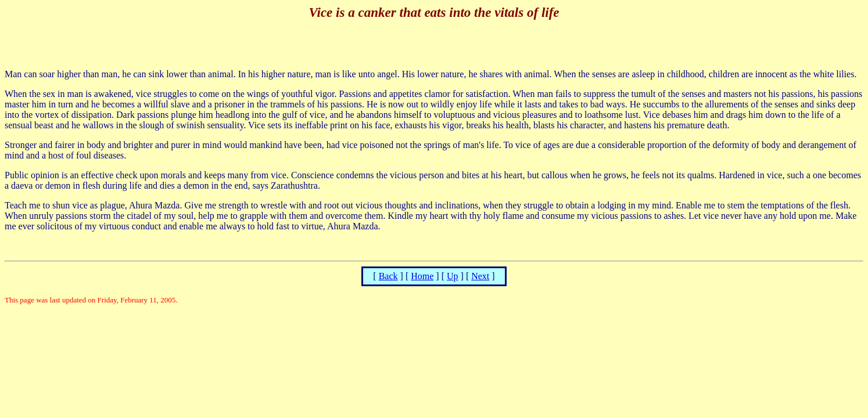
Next (480, 276)
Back (388, 276)
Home (422, 276)
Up (453, 276)
